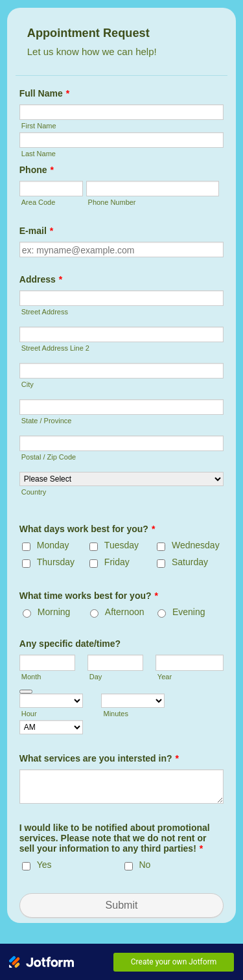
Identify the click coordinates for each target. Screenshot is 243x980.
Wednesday (196, 545)
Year (165, 677)
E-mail (36, 231)
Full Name (44, 93)
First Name (39, 126)
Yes (44, 865)
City (28, 384)
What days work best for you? (87, 529)
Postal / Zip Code (49, 457)
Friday (117, 562)
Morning (54, 612)
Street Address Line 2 (55, 348)
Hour (29, 714)
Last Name (39, 154)
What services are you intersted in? (99, 758)
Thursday (56, 562)
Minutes (116, 714)
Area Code (39, 202)
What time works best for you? (89, 596)
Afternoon (125, 612)
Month (31, 677)
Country (34, 492)
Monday (53, 545)
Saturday (190, 562)
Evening (189, 612)
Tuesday (121, 545)
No (145, 865)
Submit (122, 905)
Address (41, 279)
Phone (37, 170)
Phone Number (112, 202)
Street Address (45, 312)
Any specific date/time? (70, 644)
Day (96, 677)
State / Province (47, 421)
